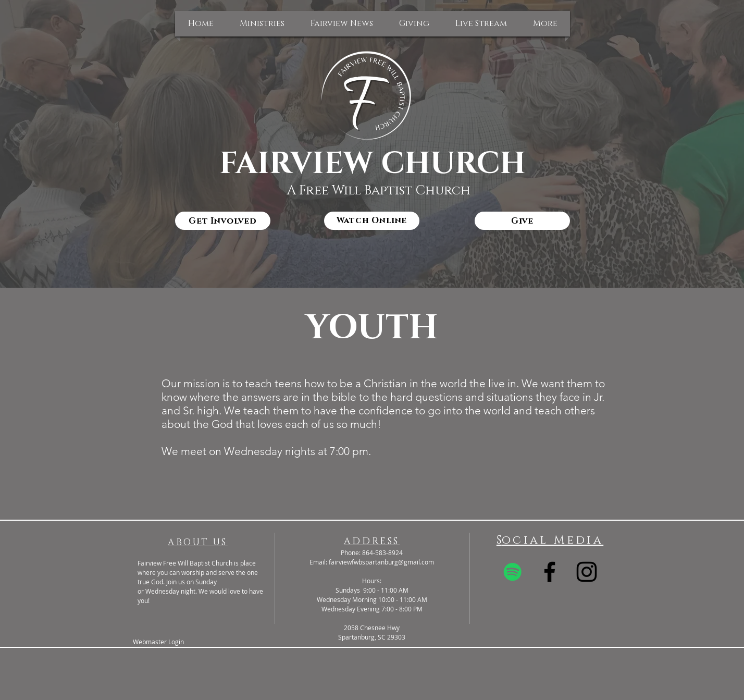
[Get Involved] (223, 221)
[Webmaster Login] (158, 642)
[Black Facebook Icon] (550, 572)
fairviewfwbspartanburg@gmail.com (381, 562)
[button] (262, 24)
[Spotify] (513, 572)
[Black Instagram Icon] (587, 572)
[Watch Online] (372, 221)
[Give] (522, 221)
